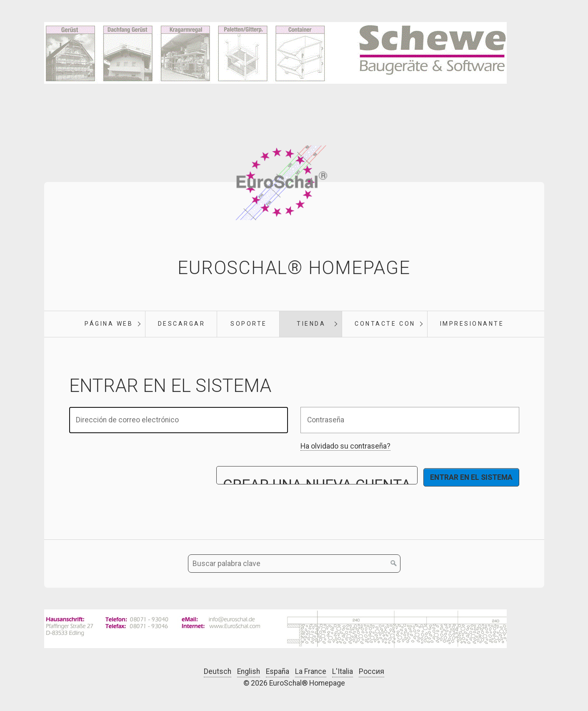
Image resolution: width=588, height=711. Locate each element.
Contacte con (385, 324)
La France (311, 671)
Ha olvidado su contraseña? (345, 446)
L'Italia (343, 671)
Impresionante (472, 324)
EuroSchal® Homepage (294, 268)
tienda (311, 324)
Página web (109, 324)
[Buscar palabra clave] (294, 564)
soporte (249, 324)
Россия (372, 671)
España (278, 671)
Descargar (182, 324)
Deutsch (218, 671)
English (249, 671)
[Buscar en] (394, 564)
